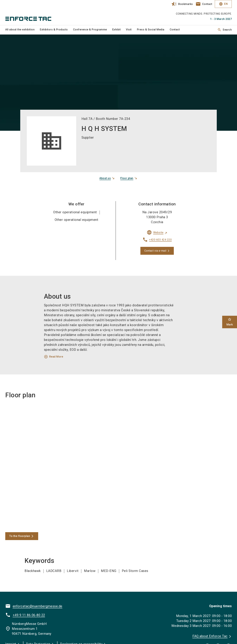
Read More (54, 357)
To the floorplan (20, 536)
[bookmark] (181, 4)
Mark (230, 322)
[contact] (204, 4)
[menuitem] (23, 30)
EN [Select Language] (223, 4)
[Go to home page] (32, 12)
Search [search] (225, 30)
